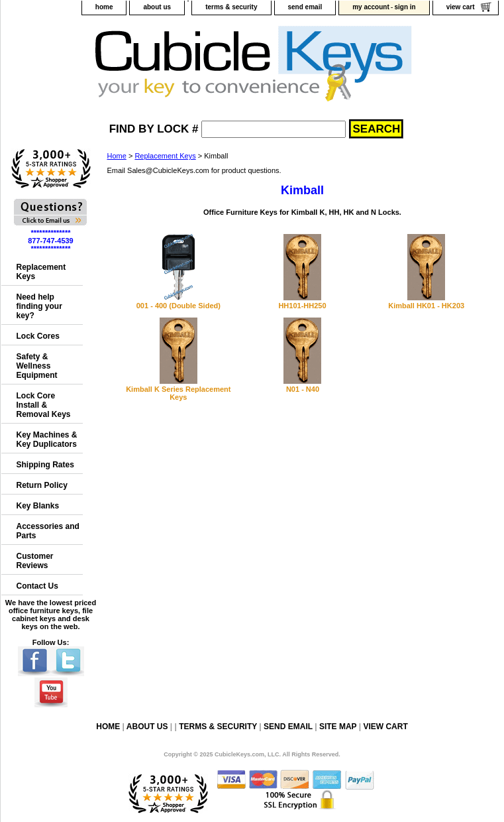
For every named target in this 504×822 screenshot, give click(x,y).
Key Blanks (38, 506)
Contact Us (37, 586)
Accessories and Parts (48, 531)
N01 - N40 (303, 389)
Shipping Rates (45, 465)
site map (338, 727)
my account (371, 7)
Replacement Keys (165, 156)
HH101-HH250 (302, 306)
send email (305, 7)
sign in (405, 7)
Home (117, 156)
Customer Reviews (35, 561)
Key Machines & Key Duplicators (47, 440)
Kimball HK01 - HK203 (426, 306)
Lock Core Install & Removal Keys (44, 405)
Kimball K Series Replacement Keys (178, 393)
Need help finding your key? (39, 306)
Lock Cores (38, 336)
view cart (461, 7)
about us (157, 7)
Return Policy (42, 485)
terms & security (231, 7)
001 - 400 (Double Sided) (178, 306)
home (104, 7)
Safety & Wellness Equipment (37, 366)
